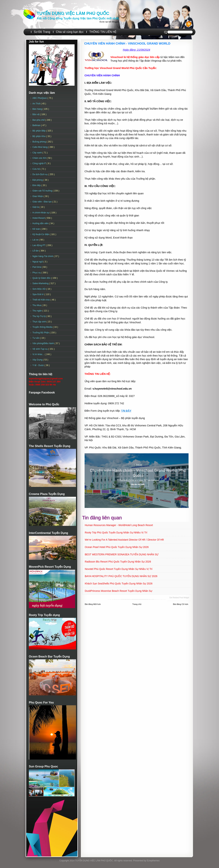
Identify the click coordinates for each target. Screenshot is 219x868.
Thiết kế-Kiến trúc (41, 300)
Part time (37, 267)
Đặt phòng (38, 180)
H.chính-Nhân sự (41, 213)
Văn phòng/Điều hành (43, 343)
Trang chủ (137, 604)
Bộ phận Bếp (39, 131)
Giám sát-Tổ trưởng (43, 191)
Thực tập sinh (40, 322)
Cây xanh (37, 153)
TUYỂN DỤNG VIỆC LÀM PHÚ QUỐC (73, 13)
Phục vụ (37, 273)
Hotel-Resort (39, 218)
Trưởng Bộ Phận (41, 333)
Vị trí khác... (39, 354)
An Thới (37, 104)
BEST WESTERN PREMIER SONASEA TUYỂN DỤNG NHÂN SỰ (122, 554)
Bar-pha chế (39, 120)
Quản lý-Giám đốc (42, 278)
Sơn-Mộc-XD (39, 289)
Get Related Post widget (179, 598)
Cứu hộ (37, 169)
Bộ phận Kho (39, 136)
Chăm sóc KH (40, 158)
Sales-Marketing (41, 283)
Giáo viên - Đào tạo (42, 202)
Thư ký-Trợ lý (39, 316)
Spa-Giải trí (38, 294)
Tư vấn (36, 338)
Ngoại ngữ (38, 262)
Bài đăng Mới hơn (93, 604)
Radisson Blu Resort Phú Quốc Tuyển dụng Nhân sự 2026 (118, 562)
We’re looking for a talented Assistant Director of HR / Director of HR (124, 540)
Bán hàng (38, 109)
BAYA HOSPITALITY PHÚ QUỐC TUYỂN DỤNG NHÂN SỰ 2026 (121, 576)
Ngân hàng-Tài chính (43, 256)
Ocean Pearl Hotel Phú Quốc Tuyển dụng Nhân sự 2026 (117, 547)
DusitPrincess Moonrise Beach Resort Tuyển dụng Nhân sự (118, 591)
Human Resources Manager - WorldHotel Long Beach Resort (119, 525)
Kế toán (37, 229)
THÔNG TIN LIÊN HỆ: (103, 32)
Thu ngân (37, 311)
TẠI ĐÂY (126, 411)
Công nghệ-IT (40, 163)
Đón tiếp (37, 185)
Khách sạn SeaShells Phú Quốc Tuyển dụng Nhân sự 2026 (119, 584)
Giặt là (36, 207)
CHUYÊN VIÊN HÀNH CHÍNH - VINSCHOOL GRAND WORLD (127, 44)
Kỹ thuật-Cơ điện (41, 234)
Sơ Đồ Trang (42, 32)
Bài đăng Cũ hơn (181, 604)
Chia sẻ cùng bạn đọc (70, 32)
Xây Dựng (38, 360)
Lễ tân (36, 251)
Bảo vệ (36, 114)
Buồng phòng (39, 142)
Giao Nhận (38, 196)
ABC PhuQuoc (40, 98)
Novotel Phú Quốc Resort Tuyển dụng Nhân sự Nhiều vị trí (119, 569)
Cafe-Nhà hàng (40, 147)
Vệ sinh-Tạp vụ (40, 349)
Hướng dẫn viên (41, 223)
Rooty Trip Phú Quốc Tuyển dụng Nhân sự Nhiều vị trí (116, 533)
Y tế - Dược (39, 365)
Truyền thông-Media (43, 327)
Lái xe (36, 240)
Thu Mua (37, 305)
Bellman (37, 125)
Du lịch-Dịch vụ (40, 174)
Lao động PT (39, 245)
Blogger (115, 22)
